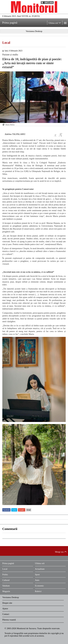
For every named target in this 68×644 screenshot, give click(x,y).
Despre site (7, 603)
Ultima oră (40, 563)
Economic (39, 586)
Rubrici (38, 591)
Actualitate (40, 569)
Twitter (14, 510)
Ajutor (5, 609)
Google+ (22, 510)
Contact (6, 614)
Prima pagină (8, 563)
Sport (37, 575)
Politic (5, 575)
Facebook (6, 510)
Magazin (6, 591)
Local (6, 43)
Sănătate (6, 586)
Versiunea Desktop (11, 597)
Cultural (6, 580)
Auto (37, 580)
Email (29, 510)
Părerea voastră (9, 620)
